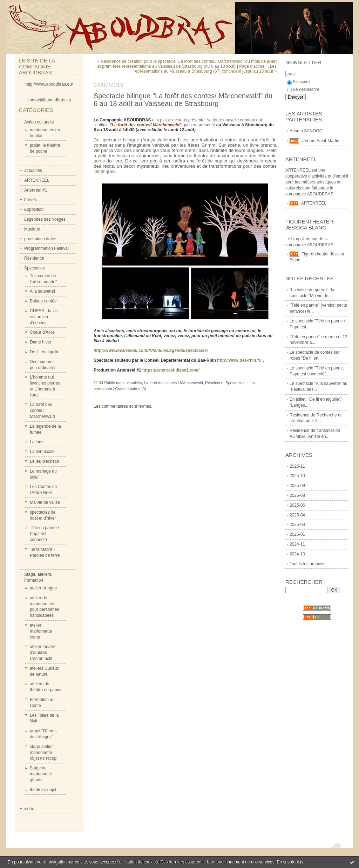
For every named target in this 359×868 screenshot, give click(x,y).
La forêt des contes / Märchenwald (42, 410)
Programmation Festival (46, 248)
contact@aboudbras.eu (49, 100)
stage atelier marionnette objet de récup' (43, 753)
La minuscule (42, 452)
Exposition (34, 209)
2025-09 (297, 486)
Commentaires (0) (131, 389)
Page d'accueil (253, 66)
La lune (37, 442)
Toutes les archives (307, 564)
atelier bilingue (43, 588)
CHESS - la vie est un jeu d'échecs (44, 317)
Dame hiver (40, 342)
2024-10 (297, 554)
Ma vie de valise (45, 502)
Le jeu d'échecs (44, 461)
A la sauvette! (42, 291)
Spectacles (35, 268)
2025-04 (297, 515)
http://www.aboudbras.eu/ (49, 84)
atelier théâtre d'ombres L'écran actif (43, 653)
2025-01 (297, 534)
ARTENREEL (37, 180)
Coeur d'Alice (42, 332)
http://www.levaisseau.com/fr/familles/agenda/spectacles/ (151, 350)
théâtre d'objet (43, 790)
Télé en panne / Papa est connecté (44, 534)
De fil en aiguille (45, 352)
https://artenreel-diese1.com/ (171, 370)
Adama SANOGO (306, 131)
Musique (32, 229)
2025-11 (297, 466)
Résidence (34, 258)
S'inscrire (299, 82)
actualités (33, 171)
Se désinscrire (303, 89)
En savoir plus (290, 862)
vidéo (29, 809)
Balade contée (43, 301)
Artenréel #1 (36, 190)
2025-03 (297, 525)
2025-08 (297, 495)
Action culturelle (39, 122)
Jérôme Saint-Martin (320, 141)
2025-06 (297, 505)
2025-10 (297, 476)
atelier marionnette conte (41, 631)
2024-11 (297, 544)
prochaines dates (40, 239)
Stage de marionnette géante (41, 774)
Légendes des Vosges (45, 219)
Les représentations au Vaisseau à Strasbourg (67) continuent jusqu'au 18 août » (205, 69)
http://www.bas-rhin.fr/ (239, 360)
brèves (31, 200)
